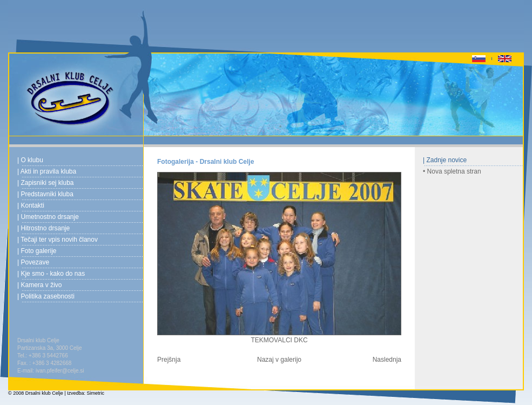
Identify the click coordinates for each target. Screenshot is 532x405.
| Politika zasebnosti (46, 296)
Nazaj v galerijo (279, 360)
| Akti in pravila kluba (47, 171)
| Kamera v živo (39, 285)
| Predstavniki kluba (45, 194)
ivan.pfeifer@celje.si (60, 371)
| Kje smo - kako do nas (51, 274)
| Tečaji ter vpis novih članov (58, 240)
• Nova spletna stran (452, 171)
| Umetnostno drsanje (48, 217)
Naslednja (387, 360)
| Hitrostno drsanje (43, 228)
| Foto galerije (37, 251)
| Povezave (33, 262)
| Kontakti (31, 205)
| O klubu (30, 160)
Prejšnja (169, 360)
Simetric (96, 393)
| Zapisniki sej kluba (46, 183)
